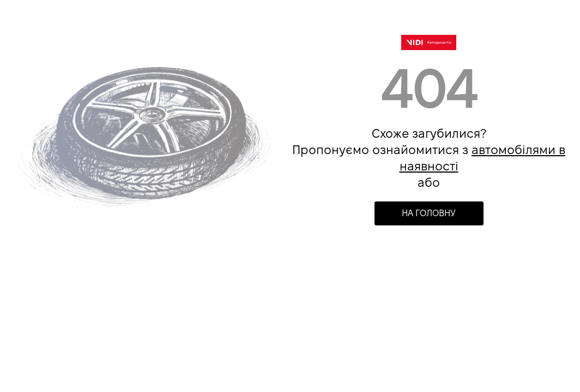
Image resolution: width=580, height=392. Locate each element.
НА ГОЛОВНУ (429, 213)
